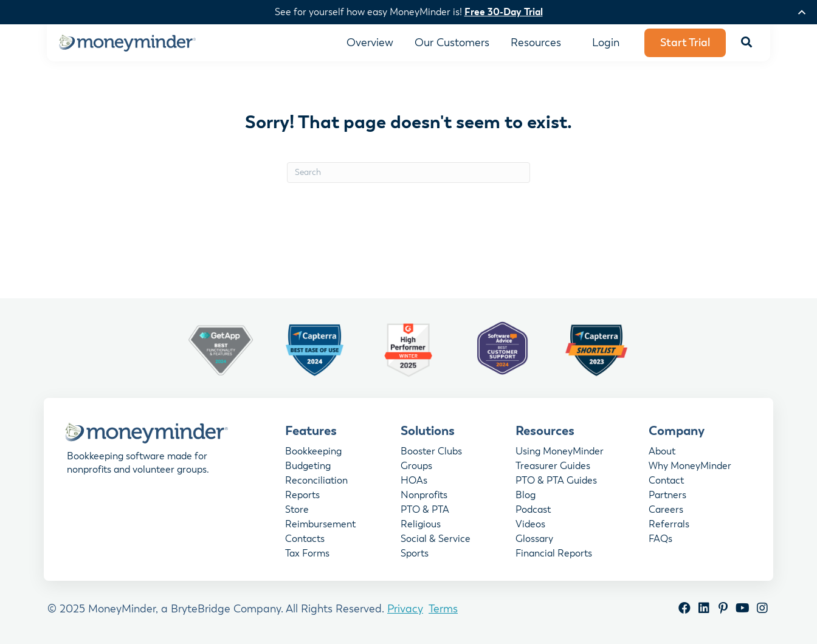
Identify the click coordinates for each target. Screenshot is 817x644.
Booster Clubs (431, 452)
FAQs (660, 540)
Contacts (305, 540)
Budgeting (308, 467)
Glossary (534, 540)
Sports (415, 554)
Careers (666, 510)
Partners (667, 496)
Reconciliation (316, 481)
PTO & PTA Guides (556, 481)
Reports (302, 496)
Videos (530, 525)
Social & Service (436, 540)
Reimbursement (320, 525)
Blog (526, 496)
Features (311, 431)
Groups (416, 467)
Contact (666, 481)
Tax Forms (307, 554)
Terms (443, 609)
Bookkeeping (313, 452)
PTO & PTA (425, 510)
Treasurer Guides (553, 467)
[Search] (408, 173)
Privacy (405, 609)
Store (297, 510)
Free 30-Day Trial (504, 12)
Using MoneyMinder (560, 452)
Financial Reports (554, 554)
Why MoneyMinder (690, 467)
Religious (421, 525)
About (662, 452)
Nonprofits (424, 496)
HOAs (414, 481)
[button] (746, 43)
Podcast (533, 510)
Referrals (669, 525)
